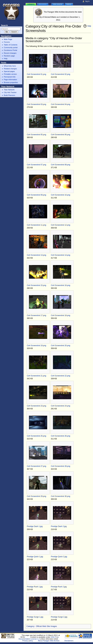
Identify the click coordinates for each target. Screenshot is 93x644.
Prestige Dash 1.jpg (35, 526)
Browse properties (11, 82)
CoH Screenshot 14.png (60, 255)
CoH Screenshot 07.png (36, 165)
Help (89, 26)
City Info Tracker (10, 92)
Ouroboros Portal (10, 50)
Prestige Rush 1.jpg (35, 587)
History (69, 4)
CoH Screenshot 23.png (36, 406)
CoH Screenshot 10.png (60, 195)
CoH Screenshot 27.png (36, 466)
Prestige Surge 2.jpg (59, 617)
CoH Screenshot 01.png (36, 74)
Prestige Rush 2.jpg (59, 587)
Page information (10, 80)
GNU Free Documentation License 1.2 (39, 638)
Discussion (43, 4)
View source (57, 4)
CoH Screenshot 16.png (60, 285)
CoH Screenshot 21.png (36, 376)
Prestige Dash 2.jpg (59, 526)
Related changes (10, 69)
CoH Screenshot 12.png (60, 225)
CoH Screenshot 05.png (36, 135)
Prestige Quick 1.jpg (35, 557)
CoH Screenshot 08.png (60, 165)
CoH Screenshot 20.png (60, 346)
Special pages (9, 71)
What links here (10, 66)
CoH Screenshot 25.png (36, 436)
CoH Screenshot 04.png (60, 104)
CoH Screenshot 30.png (60, 496)
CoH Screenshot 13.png (36, 255)
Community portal (11, 47)
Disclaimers (69, 641)
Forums (7, 42)
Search (4, 25)
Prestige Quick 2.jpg (59, 557)
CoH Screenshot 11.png (36, 225)
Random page (9, 56)
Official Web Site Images (46, 626)
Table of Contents (11, 45)
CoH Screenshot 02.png (60, 74)
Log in (87, 1)
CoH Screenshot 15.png (36, 285)
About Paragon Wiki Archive (49, 641)
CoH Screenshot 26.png (60, 436)
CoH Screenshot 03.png (36, 104)
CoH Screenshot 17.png (36, 315)
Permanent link (10, 77)
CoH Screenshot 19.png (36, 346)
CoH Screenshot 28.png (60, 466)
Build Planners (9, 95)
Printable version (10, 74)
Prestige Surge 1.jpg (35, 617)
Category (30, 626)
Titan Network (9, 90)
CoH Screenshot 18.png (60, 315)
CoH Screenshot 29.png (36, 496)
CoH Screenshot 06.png (60, 135)
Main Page (8, 39)
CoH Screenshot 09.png (36, 195)
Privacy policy (28, 641)
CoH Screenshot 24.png (60, 406)
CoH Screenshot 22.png (60, 376)
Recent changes (10, 53)
